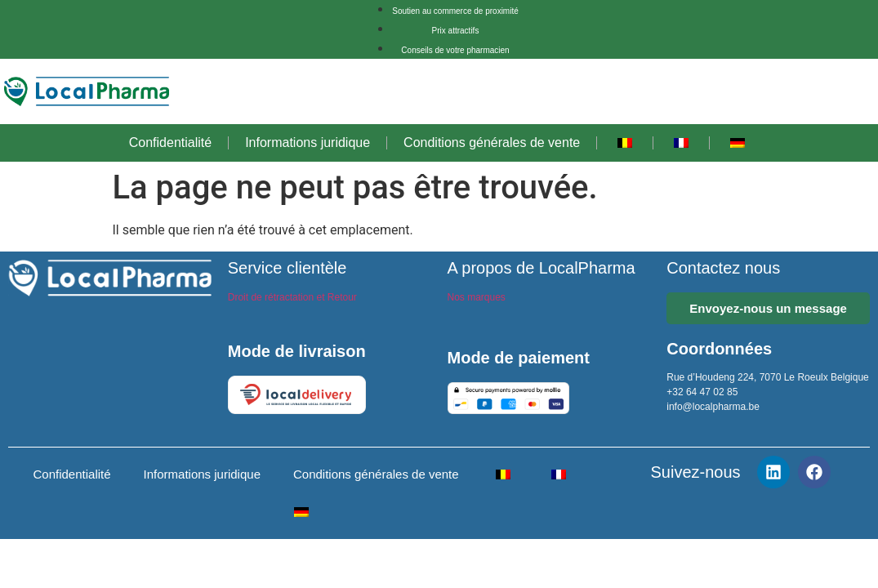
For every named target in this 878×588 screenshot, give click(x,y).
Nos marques (477, 297)
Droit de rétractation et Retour (292, 297)
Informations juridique (308, 143)
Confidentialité (170, 143)
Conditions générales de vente (492, 143)
